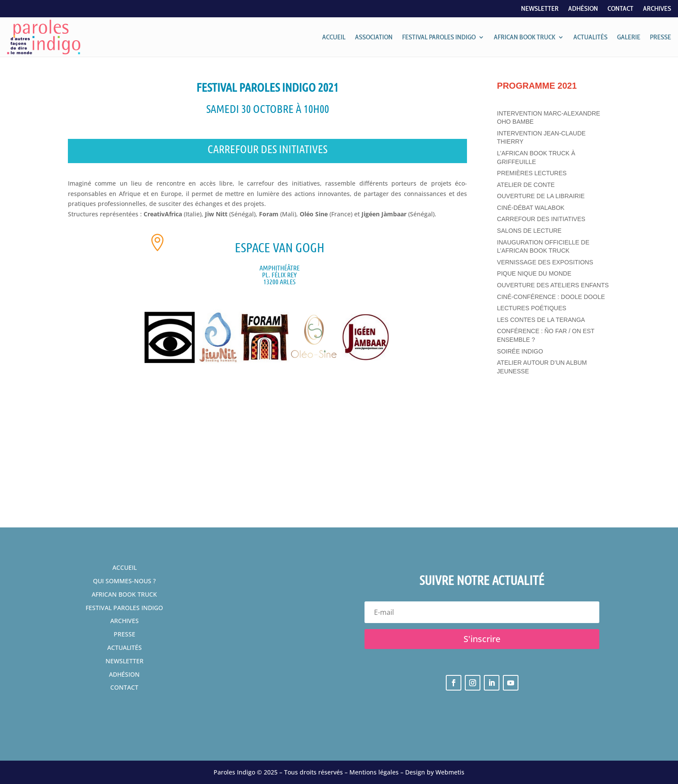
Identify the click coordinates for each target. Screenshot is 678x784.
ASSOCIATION (374, 37)
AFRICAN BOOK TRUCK (524, 37)
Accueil (125, 567)
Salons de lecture (529, 231)
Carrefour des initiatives (541, 219)
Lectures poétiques (531, 308)
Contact (620, 9)
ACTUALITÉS (590, 37)
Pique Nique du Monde (534, 273)
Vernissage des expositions (545, 262)
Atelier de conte (526, 185)
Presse (125, 634)
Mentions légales (374, 772)
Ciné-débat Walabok (531, 208)
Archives (657, 9)
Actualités (125, 647)
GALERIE (629, 37)
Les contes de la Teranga (541, 320)
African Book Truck (124, 594)
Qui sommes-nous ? (124, 581)
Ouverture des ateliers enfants (553, 285)
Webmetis (450, 772)
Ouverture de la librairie (541, 196)
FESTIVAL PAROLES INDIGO (439, 37)
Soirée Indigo (520, 351)
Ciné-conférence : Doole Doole (551, 297)
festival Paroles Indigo (124, 608)
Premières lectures (532, 173)
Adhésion (583, 9)
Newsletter (540, 9)
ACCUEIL (334, 37)
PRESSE (660, 37)
